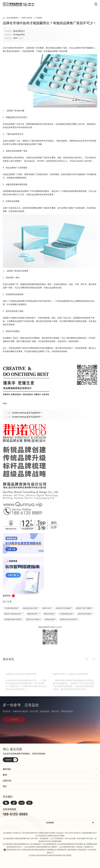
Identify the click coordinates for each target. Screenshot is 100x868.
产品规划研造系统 (12, 608)
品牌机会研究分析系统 (69, 619)
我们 (5, 786)
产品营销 (39, 19)
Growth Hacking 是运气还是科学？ (23, 413)
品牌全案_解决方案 (31, 608)
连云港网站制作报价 (68, 847)
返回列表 (9, 596)
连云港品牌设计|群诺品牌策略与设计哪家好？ (42, 847)
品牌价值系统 (50, 619)
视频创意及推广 (34, 614)
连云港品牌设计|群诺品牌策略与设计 (17, 838)
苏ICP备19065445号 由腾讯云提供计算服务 (39, 833)
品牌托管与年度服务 (64, 608)
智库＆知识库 (27, 19)
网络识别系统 (50, 614)
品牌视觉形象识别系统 (13, 619)
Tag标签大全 (89, 847)
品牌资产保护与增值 (84, 608)
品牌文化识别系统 (34, 619)
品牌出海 (7, 781)
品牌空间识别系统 (85, 614)
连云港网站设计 (36, 844)
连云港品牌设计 (13, 19)
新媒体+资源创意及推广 (14, 614)
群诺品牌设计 (19, 31)
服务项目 (7, 769)
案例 (5, 775)
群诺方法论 (47, 608)
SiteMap (80, 847)
